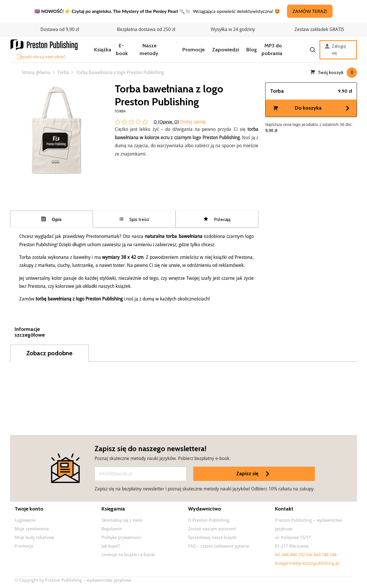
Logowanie (25, 520)
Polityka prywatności (121, 537)
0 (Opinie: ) (166, 122)
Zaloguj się (335, 50)
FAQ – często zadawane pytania (218, 546)
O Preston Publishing (209, 520)
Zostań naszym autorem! (212, 529)
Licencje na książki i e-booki (128, 555)
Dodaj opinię (192, 122)
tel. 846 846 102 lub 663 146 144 (306, 555)
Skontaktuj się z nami (122, 520)
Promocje (194, 50)
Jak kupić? (111, 546)
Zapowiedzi (226, 50)
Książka (103, 50)
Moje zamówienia (32, 529)
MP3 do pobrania (272, 50)
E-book (122, 50)
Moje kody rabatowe (34, 537)
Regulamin (112, 529)
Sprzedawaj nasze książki (212, 537)
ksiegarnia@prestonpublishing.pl (307, 563)
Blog (252, 50)
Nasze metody (149, 50)
